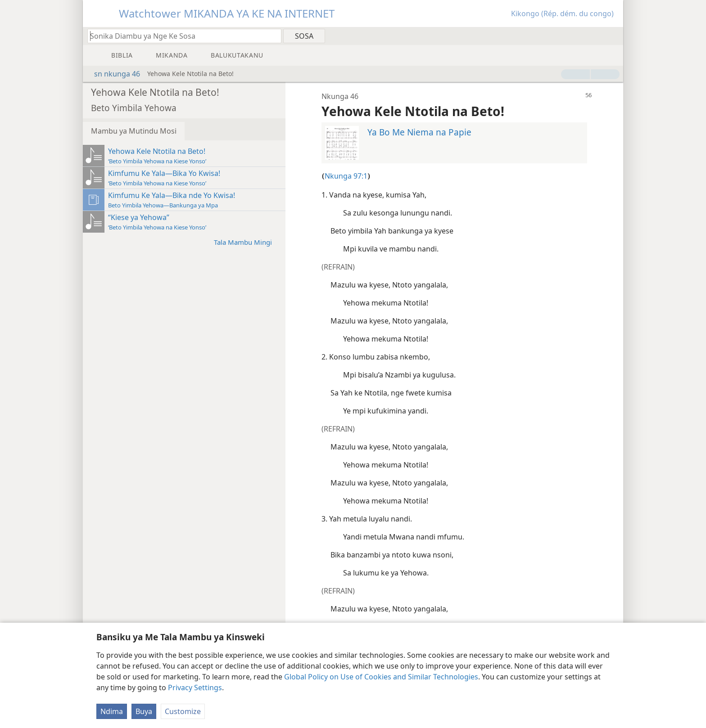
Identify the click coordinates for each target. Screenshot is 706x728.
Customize (183, 711)
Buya (144, 711)
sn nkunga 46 (113, 74)
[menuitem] (613, 36)
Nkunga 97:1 (346, 176)
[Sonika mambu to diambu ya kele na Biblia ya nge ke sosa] (180, 36)
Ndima (112, 711)
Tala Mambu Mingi (247, 242)
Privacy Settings (195, 688)
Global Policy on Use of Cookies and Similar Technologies (381, 677)
